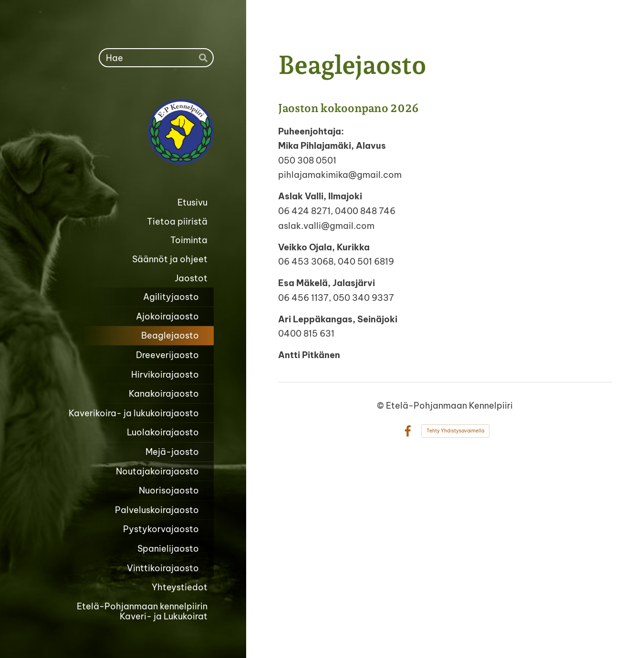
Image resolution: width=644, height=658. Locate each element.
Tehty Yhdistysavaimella (455, 431)
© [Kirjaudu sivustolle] (381, 406)
